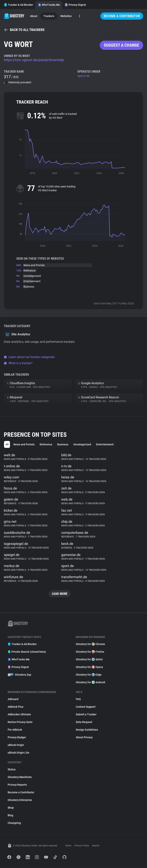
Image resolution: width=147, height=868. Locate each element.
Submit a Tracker (86, 715)
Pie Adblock (15, 730)
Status (12, 770)
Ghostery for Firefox (90, 652)
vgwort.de (83, 76)
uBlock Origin (16, 745)
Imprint (96, 846)
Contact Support (86, 707)
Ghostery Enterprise (20, 800)
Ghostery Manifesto (20, 777)
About (34, 16)
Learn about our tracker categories (29, 357)
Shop (11, 808)
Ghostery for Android (90, 682)
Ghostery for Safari (89, 660)
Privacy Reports (17, 785)
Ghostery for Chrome (90, 644)
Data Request (84, 722)
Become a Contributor (122, 16)
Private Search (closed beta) (27, 652)
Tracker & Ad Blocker (18, 5)
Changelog (14, 823)
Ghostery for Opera (89, 667)
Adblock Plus (16, 707)
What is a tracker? (18, 363)
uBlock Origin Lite (18, 753)
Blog (10, 815)
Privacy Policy (82, 846)
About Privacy (84, 738)
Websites (66, 16)
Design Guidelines (87, 730)
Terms (68, 846)
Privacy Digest (75, 5)
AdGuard (13, 699)
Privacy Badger (17, 738)
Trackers (49, 16)
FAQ (78, 699)
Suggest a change (121, 45)
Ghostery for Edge (89, 675)
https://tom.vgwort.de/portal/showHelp (34, 60)
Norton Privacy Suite (20, 722)
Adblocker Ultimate (19, 715)
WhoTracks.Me (49, 5)
